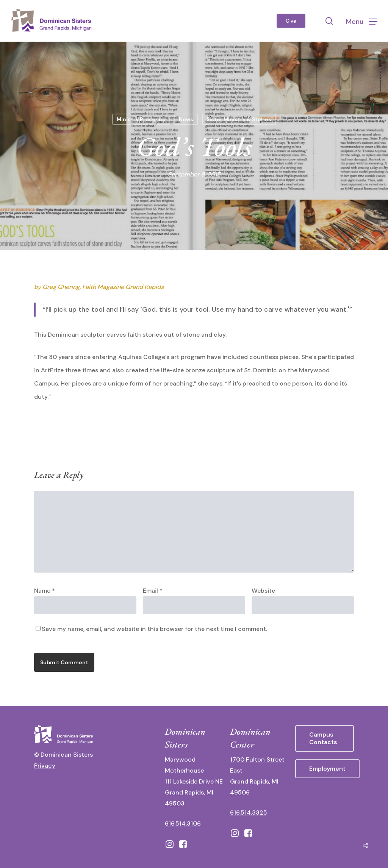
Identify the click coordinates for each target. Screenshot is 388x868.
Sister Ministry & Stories (239, 119)
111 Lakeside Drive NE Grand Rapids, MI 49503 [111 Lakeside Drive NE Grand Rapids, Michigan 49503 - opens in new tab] (194, 792)
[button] (362, 21)
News (186, 119)
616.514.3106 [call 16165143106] (183, 824)
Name (45, 591)
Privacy (45, 766)
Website (263, 591)
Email (153, 591)
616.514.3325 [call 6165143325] (249, 813)
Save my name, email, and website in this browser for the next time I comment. (154, 629)
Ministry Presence (141, 119)
